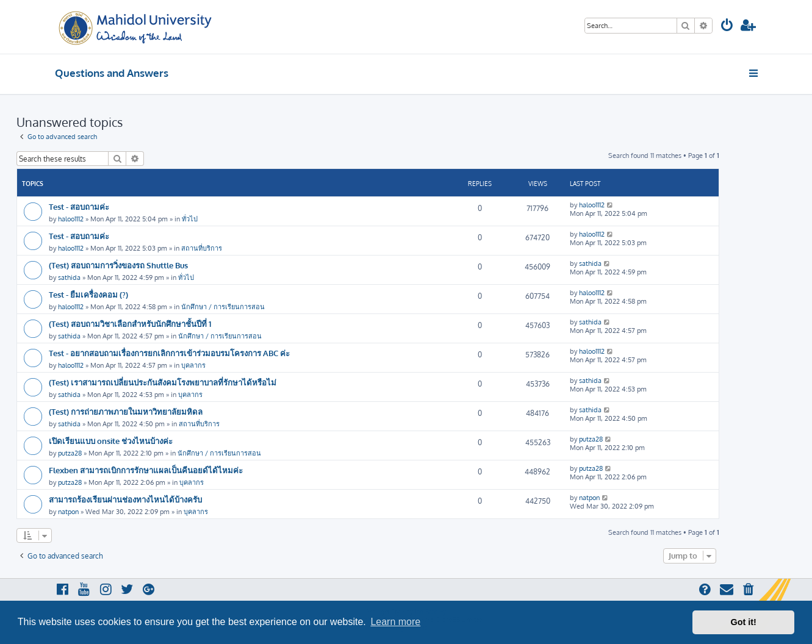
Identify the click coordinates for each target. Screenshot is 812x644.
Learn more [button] (395, 622)
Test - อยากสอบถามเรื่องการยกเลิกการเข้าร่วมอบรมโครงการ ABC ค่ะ (169, 353)
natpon (68, 512)
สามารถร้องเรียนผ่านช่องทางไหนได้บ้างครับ (125, 499)
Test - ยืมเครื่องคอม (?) (88, 294)
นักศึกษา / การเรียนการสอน (223, 307)
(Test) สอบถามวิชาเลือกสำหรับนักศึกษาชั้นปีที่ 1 (130, 324)
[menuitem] (727, 27)
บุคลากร (193, 365)
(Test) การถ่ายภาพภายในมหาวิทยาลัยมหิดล (126, 411)
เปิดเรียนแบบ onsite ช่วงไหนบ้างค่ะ (111, 441)
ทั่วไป (190, 219)
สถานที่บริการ (202, 248)
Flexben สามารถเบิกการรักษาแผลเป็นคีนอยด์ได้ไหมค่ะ (146, 470)
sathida (69, 277)
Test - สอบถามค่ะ (79, 206)
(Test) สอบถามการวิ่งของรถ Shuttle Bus (118, 265)
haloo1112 (71, 219)
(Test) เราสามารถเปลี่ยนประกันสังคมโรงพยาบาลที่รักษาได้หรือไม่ (163, 382)
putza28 (70, 453)
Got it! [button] (744, 622)
